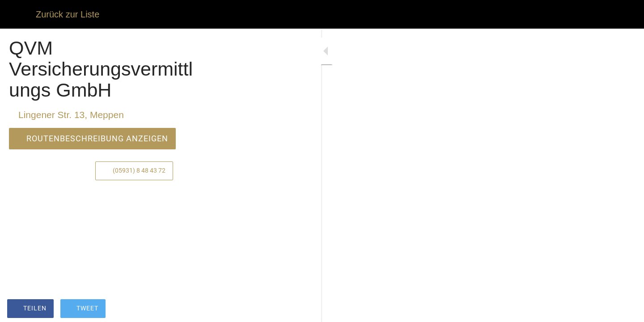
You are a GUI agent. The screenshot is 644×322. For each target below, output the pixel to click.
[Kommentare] (250, 309)
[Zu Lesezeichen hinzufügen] (229, 309)
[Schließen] (18, 14)
